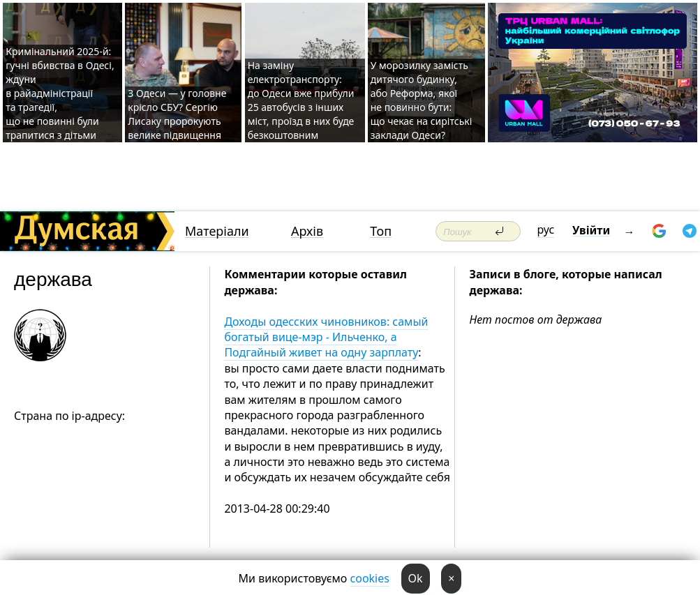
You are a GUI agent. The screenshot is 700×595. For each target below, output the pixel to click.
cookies (370, 578)
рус (546, 229)
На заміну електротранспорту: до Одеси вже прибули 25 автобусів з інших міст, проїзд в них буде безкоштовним (301, 100)
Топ (381, 231)
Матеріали (217, 231)
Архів (307, 231)
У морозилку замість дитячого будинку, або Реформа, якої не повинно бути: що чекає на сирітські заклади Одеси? (422, 100)
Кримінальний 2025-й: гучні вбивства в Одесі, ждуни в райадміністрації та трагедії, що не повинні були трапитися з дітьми (60, 93)
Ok (416, 578)
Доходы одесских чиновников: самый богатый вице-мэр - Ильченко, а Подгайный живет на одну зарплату (326, 337)
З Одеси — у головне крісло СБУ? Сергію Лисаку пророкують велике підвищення (177, 114)
